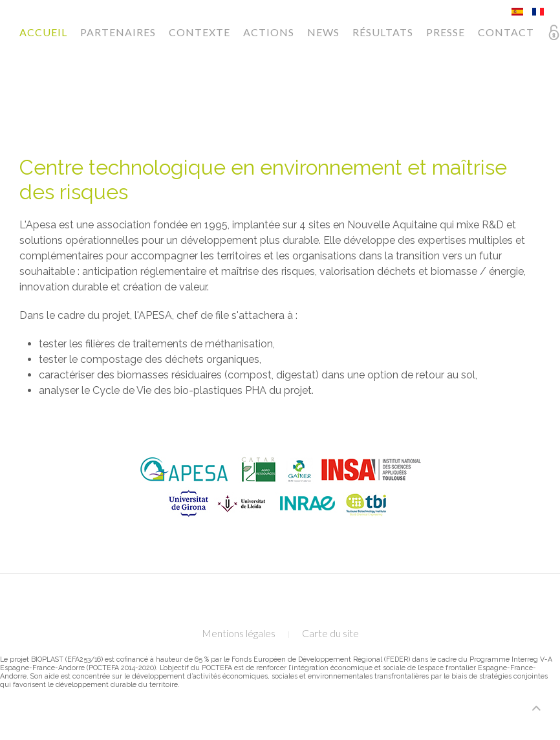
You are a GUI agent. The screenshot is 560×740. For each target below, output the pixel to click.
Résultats (383, 32)
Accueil (43, 32)
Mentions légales (239, 633)
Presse (446, 32)
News (323, 32)
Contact (506, 32)
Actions (269, 32)
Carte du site (330, 633)
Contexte (199, 32)
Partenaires (118, 32)
